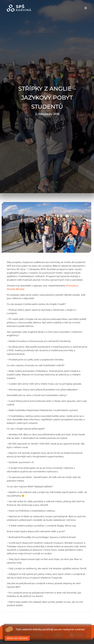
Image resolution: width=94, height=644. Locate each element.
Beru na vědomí (17, 638)
